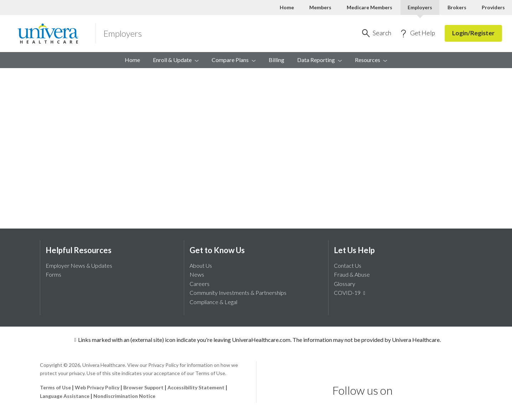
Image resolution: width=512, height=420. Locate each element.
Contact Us (348, 265)
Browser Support (143, 387)
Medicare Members (369, 7)
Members (320, 7)
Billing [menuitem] (276, 60)
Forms (53, 274)
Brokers (457, 7)
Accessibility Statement (196, 387)
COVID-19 (351, 293)
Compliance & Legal (213, 302)
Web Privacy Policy (97, 387)
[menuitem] (371, 60)
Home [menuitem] (132, 60)
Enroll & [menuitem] (176, 60)
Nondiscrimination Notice (124, 396)
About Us (201, 265)
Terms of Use (55, 387)
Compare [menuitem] (234, 60)
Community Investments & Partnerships (238, 293)
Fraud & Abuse (352, 274)
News (197, 274)
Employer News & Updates (79, 265)
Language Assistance (65, 396)
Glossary (345, 284)
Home (287, 7)
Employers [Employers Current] (420, 7)
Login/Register (473, 33)
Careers (200, 284)
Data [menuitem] (320, 60)
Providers (493, 7)
